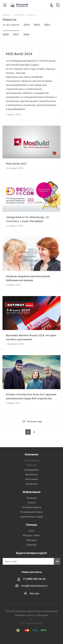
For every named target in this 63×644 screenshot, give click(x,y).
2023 (37, 25)
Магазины (31, 479)
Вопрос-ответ (31, 535)
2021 (47, 25)
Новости (31, 465)
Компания (31, 454)
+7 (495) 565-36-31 (34, 579)
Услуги (32, 502)
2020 (6, 34)
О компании (32, 460)
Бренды (31, 540)
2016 (26, 34)
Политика (31, 484)
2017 (16, 34)
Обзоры (32, 545)
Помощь (32, 498)
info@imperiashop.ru (34, 586)
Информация (31, 492)
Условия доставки (31, 512)
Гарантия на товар (32, 517)
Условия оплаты (32, 507)
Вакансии (31, 474)
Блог (32, 531)
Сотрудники (31, 470)
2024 (26, 25)
